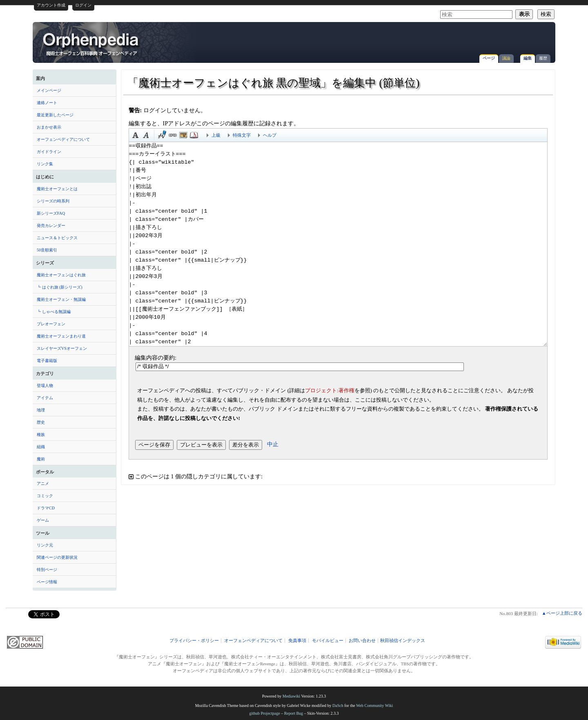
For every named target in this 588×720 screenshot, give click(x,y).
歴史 (41, 422)
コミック (45, 496)
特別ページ (47, 570)
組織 (41, 447)
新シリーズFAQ (51, 213)
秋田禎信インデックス (403, 641)
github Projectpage (264, 713)
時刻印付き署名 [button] (162, 135)
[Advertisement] (456, 38)
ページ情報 (47, 582)
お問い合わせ (362, 641)
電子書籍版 (47, 361)
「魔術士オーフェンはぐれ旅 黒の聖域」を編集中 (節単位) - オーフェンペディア (91, 44)
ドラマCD (46, 508)
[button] (338, 477)
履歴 (543, 58)
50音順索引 (47, 250)
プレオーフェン (51, 324)
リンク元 (45, 545)
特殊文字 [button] (242, 135)
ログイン (83, 5)
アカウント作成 (51, 5)
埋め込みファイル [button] (183, 135)
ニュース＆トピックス (57, 238)
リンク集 (45, 164)
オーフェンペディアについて (63, 139)
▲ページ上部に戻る (562, 613)
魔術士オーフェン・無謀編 (61, 299)
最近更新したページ (55, 115)
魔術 (41, 459)
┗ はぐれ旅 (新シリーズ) (60, 287)
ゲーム (43, 520)
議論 (506, 58)
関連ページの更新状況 (57, 557)
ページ (489, 58)
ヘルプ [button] (270, 135)
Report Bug (294, 713)
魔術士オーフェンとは (57, 189)
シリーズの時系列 (53, 201)
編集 (528, 58)
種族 (41, 434)
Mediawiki (291, 696)
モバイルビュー (328, 641)
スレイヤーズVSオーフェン (62, 348)
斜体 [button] (146, 135)
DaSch (338, 706)
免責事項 (297, 641)
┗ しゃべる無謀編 (54, 312)
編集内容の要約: (156, 358)
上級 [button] (216, 135)
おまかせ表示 (49, 127)
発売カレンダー (51, 226)
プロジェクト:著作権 (330, 390)
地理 (41, 410)
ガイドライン (49, 152)
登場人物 (45, 386)
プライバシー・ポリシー (194, 641)
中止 (273, 444)
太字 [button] (136, 135)
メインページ (49, 90)
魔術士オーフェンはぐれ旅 (61, 275)
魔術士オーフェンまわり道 (61, 336)
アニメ (43, 483)
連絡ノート (47, 103)
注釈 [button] (194, 135)
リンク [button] (173, 135)
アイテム (45, 398)
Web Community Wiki (374, 706)
